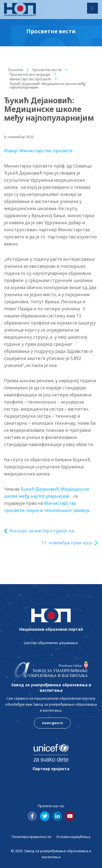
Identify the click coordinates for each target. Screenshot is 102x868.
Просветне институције (30, 74)
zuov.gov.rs (52, 723)
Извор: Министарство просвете (38, 151)
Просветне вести (47, 70)
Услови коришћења (73, 837)
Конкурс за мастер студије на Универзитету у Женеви (42, 531)
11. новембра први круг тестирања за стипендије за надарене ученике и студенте (60, 543)
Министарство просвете (30, 79)
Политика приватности (32, 837)
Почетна (16, 70)
